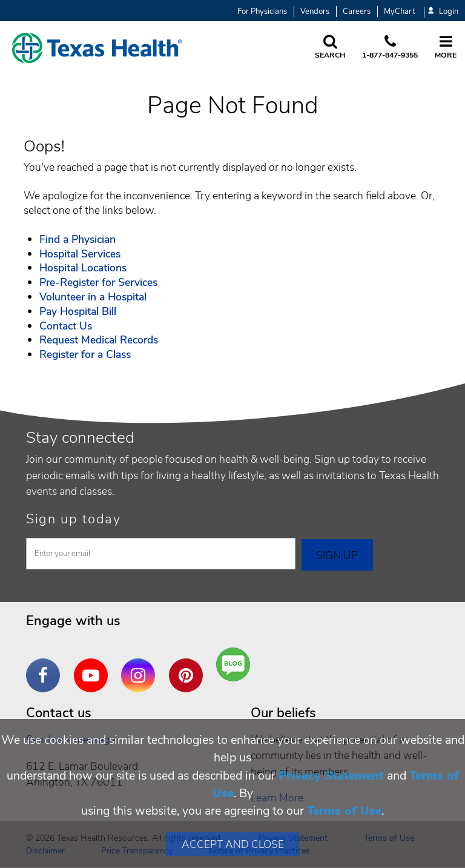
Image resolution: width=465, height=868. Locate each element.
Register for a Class (85, 354)
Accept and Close (233, 844)
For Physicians (262, 12)
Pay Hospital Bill (78, 311)
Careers (357, 12)
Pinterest (189, 666)
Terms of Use (344, 811)
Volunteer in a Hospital (93, 297)
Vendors (315, 12)
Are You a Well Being (236, 665)
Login (443, 12)
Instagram (141, 666)
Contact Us (66, 326)
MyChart (399, 12)
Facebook (46, 666)
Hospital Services (80, 254)
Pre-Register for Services (98, 282)
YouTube (94, 666)
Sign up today (74, 519)
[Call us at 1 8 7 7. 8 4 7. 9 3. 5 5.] (390, 48)
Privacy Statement (331, 776)
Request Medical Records (99, 340)
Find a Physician (77, 239)
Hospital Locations (83, 268)
